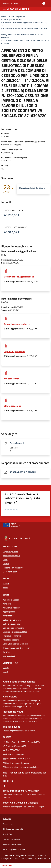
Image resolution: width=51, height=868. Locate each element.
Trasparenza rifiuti (13, 712)
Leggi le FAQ (8, 834)
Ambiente (7, 604)
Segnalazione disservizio (12, 839)
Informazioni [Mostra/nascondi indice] (7, 866)
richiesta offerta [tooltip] (11, 379)
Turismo (6, 652)
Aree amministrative (12, 556)
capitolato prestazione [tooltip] (14, 351)
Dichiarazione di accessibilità (13, 829)
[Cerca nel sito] (46, 9)
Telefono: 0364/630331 (15, 746)
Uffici (5, 560)
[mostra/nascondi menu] (4, 9)
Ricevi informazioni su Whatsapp (21, 791)
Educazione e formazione (14, 628)
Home (4, 16)
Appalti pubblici (9, 612)
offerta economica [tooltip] (13, 406)
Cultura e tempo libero (12, 624)
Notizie (6, 584)
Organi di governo (11, 552)
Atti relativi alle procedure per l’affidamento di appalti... (25, 28)
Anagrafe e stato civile (12, 608)
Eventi (6, 672)
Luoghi (6, 668)
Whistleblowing (12, 727)
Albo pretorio (10, 697)
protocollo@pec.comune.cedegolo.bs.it (21, 767)
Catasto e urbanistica (12, 620)
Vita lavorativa (9, 656)
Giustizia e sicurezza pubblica (15, 632)
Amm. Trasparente (17, 16)
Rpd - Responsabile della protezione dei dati (25, 774)
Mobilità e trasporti (11, 640)
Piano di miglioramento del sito (14, 849)
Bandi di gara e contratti (11, 19)
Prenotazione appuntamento (13, 844)
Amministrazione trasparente (19, 682)
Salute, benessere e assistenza (16, 644)
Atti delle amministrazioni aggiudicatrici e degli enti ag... (25, 22)
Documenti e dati (10, 572)
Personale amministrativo (14, 568)
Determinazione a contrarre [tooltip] (17, 324)
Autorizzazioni (9, 616)
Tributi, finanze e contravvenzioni (17, 648)
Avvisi (6, 588)
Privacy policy (8, 824)
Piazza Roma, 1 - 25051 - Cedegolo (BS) (25, 742)
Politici (6, 564)
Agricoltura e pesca (11, 600)
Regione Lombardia (10, 3)
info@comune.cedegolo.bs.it (17, 763)
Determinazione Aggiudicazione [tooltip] (19, 277)
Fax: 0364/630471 (12, 750)
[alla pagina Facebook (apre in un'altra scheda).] (4, 785)
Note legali (7, 819)
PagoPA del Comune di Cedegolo (21, 803)
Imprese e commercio (12, 636)
